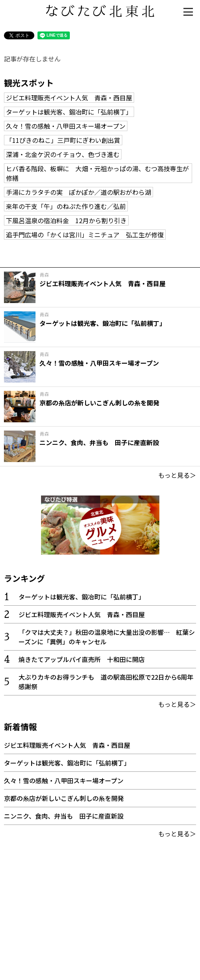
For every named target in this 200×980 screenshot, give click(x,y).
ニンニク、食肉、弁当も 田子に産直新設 (64, 816)
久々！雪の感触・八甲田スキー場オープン (66, 126)
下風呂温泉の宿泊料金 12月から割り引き (66, 220)
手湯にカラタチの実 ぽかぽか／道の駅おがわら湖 (79, 192)
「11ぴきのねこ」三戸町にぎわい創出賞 (63, 140)
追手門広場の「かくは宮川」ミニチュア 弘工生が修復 (85, 235)
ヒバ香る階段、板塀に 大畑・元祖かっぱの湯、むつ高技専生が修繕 (97, 173)
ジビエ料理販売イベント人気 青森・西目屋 (69, 98)
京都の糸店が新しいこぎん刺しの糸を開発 (64, 798)
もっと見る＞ (177, 475)
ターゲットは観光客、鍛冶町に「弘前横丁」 (69, 112)
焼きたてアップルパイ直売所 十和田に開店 (82, 659)
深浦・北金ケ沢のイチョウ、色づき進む (63, 154)
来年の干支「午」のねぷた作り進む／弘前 (66, 206)
